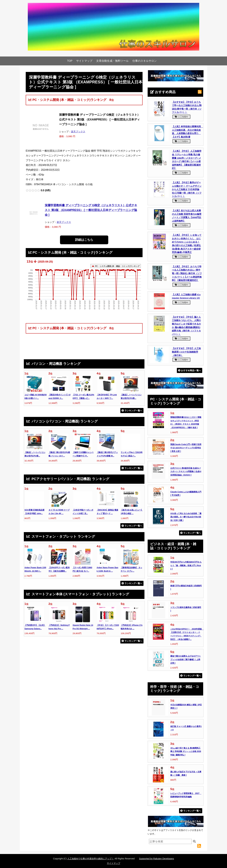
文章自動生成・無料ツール (112, 61)
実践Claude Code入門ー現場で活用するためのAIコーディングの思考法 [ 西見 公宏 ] (186, 448)
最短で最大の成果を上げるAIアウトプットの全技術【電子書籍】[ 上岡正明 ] (186, 659)
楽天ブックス (78, 132)
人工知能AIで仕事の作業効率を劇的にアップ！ (91, 859)
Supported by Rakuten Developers (157, 859)
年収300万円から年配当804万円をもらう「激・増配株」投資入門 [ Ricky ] (186, 565)
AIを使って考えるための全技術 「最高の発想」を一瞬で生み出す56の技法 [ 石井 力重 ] (186, 517)
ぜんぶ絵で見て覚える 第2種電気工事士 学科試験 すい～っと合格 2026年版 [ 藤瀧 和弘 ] (186, 751)
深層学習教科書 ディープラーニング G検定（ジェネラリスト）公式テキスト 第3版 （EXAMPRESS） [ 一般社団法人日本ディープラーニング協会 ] (91, 210)
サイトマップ (84, 61)
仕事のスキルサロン (145, 61)
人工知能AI (181, 117)
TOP (70, 61)
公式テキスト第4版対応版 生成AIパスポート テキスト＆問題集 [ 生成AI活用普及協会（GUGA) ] (186, 472)
